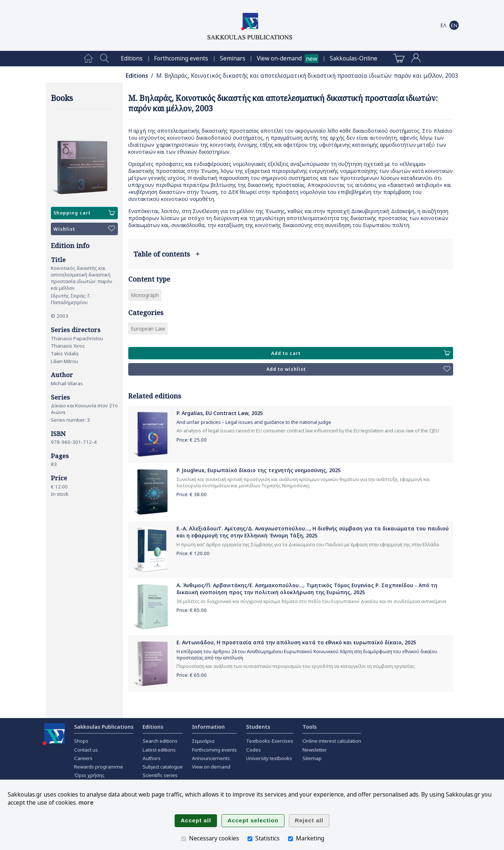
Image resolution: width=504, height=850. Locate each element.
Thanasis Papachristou (77, 338)
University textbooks (269, 758)
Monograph (145, 295)
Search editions (160, 741)
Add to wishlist (358, 369)
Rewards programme (99, 767)
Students (258, 727)
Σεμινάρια (203, 741)
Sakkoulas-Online (353, 58)
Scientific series (160, 775)
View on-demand (279, 58)
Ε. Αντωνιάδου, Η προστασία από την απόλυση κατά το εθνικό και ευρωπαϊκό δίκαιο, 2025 (296, 642)
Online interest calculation (332, 741)
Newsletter (315, 750)
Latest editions (159, 750)
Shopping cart (84, 213)
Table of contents (166, 254)
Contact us (86, 750)
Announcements (211, 758)
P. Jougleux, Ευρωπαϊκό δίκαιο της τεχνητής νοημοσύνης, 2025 (259, 470)
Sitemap (312, 758)
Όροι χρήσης (89, 775)
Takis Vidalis (65, 353)
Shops (81, 741)
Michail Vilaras (67, 383)
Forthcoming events (181, 58)
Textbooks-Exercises (270, 741)
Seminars (233, 58)
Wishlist (84, 229)
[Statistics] (250, 839)
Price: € (192, 440)
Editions (132, 58)
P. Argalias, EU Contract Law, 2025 (220, 413)
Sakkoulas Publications (104, 727)
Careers (83, 758)
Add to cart (361, 353)
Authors (152, 758)
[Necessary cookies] (184, 839)
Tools (309, 727)
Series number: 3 (70, 420)
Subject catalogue (163, 767)
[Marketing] (290, 839)
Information (208, 727)
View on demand (211, 767)
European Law (148, 329)
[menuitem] (88, 59)
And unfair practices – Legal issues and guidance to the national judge (254, 422)
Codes (253, 750)
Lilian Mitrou (64, 361)
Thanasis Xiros (68, 346)
